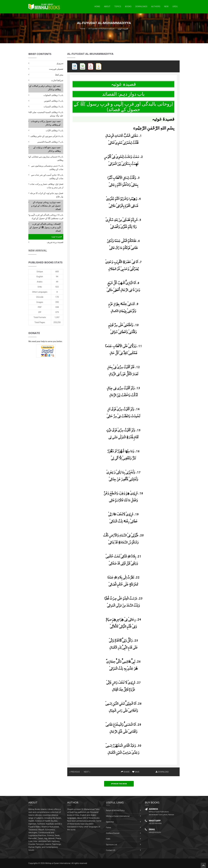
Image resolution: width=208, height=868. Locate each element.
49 (57, 282)
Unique (40, 272)
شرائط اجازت (57, 80)
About (107, 6)
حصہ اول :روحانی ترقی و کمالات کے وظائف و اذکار (45, 88)
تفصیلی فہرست (56, 69)
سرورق (60, 63)
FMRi (108, 839)
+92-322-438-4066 (155, 823)
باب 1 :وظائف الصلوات (53, 95)
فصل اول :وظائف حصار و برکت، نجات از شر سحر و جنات (47, 186)
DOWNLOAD (162, 772)
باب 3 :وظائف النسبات (53, 107)
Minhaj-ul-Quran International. (58, 863)
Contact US (111, 850)
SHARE (125, 772)
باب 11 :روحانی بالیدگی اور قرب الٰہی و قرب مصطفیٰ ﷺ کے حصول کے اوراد (46, 217)
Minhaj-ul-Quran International (118, 816)
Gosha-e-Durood (113, 833)
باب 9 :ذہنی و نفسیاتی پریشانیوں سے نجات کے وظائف (47, 168)
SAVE (136, 772)
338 (57, 307)
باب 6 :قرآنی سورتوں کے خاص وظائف (47, 136)
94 (57, 277)
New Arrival (38, 250)
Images (40, 302)
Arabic (40, 282)
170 (57, 297)
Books (128, 6)
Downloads (141, 6)
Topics (118, 6)
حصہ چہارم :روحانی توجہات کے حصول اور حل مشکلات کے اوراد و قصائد (46, 206)
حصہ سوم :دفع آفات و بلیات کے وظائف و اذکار (47, 149)
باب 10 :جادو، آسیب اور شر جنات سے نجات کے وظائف (47, 177)
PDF (40, 307)
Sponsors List (112, 845)
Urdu (175, 6)
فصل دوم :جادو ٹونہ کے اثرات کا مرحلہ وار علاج (47, 195)
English (40, 277)
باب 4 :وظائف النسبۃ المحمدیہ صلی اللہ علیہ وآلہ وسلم (46, 114)
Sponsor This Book (119, 784)
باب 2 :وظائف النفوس (54, 101)
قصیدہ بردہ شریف (55, 242)
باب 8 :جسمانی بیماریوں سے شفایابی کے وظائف (46, 158)
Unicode (40, 297)
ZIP (40, 312)
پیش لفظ (59, 75)
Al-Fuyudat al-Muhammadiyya (101, 29)
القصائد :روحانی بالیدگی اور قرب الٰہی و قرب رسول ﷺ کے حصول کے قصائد (45, 227)
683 (57, 272)
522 (57, 287)
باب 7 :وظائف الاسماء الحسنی (50, 142)
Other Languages (40, 292)
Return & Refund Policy (115, 810)
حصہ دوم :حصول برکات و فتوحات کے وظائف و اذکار (46, 123)
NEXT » (87, 772)
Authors (156, 6)
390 (57, 302)
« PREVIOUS (75, 772)
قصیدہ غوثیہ (57, 237)
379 (57, 312)
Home (97, 6)
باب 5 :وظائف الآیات (54, 130)
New (166, 6)
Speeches (110, 822)
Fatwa (109, 828)
